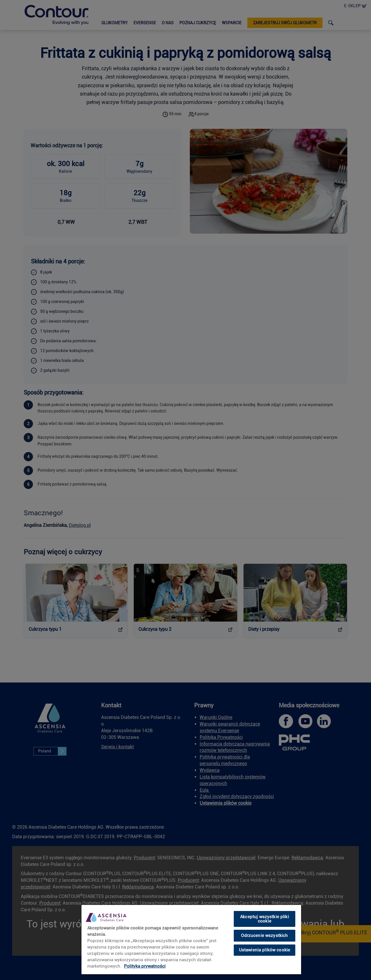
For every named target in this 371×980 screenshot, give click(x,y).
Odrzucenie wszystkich (264, 936)
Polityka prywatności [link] (145, 966)
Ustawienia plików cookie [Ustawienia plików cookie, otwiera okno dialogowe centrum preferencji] (265, 950)
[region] (191, 939)
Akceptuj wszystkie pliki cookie (265, 919)
